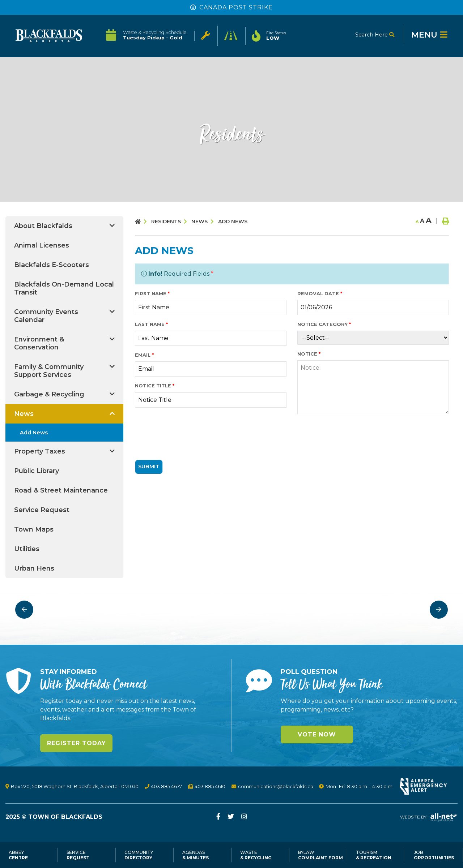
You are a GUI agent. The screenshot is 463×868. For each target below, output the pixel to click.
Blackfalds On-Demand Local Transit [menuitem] (64, 288)
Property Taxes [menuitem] (40, 451)
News (199, 222)
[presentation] (190, 440)
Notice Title (155, 386)
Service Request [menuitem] (42, 510)
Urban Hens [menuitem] (34, 568)
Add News (233, 222)
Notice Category (324, 324)
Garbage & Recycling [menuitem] (49, 394)
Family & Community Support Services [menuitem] (49, 371)
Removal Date (320, 294)
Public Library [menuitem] (37, 471)
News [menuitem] (24, 414)
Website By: (429, 817)
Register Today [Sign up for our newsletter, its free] (77, 743)
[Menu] (429, 35)
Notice (309, 354)
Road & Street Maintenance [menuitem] (61, 490)
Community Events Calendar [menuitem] (46, 316)
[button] (112, 226)
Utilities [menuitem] (27, 549)
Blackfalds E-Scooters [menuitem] (52, 265)
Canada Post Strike (236, 7)
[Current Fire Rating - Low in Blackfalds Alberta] (269, 36)
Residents (166, 222)
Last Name (151, 324)
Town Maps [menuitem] (34, 529)
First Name (152, 294)
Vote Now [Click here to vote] (317, 734)
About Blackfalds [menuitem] (43, 226)
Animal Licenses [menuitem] (42, 245)
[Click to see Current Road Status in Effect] (231, 36)
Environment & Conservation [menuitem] (39, 343)
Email (144, 355)
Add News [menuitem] (34, 433)
